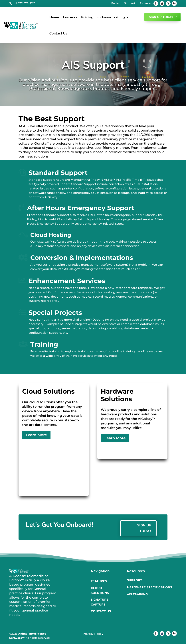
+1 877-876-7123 (25, 3)
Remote (145, 3)
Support (130, 3)
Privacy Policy (93, 634)
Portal (116, 3)
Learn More (36, 435)
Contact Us (58, 33)
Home (54, 17)
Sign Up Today (161, 17)
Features (70, 17)
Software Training (111, 17)
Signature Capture (100, 602)
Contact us (101, 611)
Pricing (87, 17)
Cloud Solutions (100, 590)
